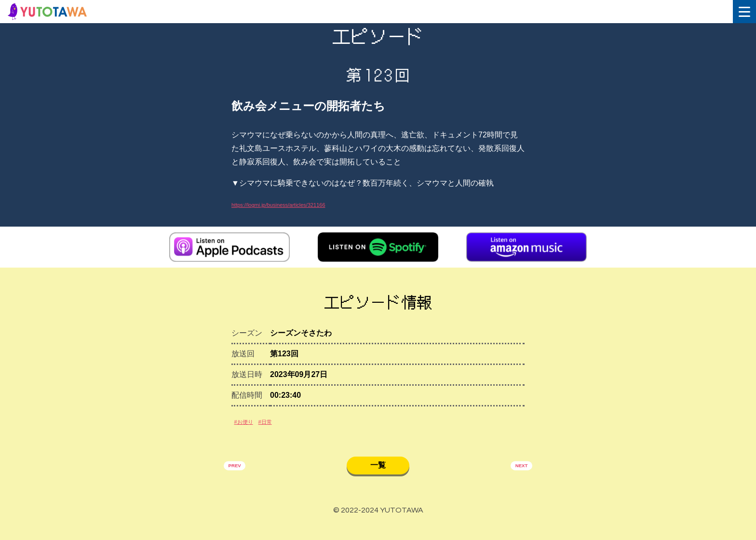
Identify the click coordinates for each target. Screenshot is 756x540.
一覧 (378, 477)
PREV (240, 479)
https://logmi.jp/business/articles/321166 (300, 204)
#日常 (280, 429)
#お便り (249, 429)
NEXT (517, 479)
